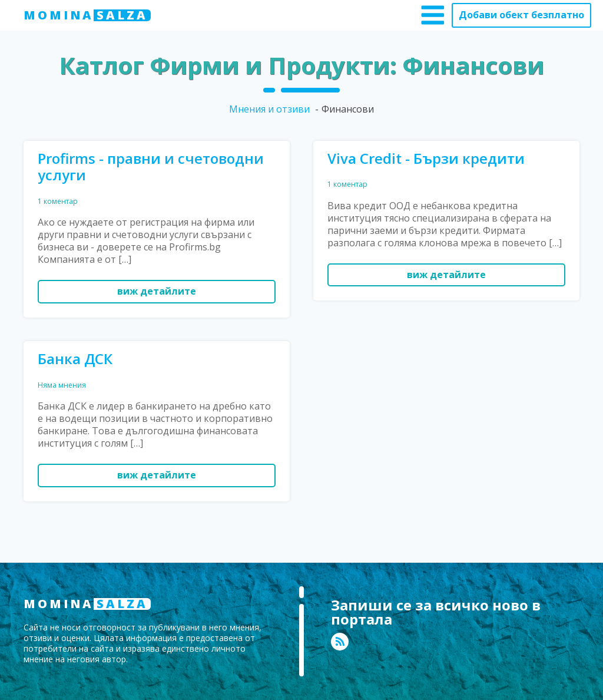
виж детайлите (157, 291)
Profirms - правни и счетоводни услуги (151, 167)
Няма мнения (62, 385)
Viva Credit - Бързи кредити (426, 159)
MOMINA (87, 15)
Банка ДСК (75, 359)
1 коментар (58, 201)
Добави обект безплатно (521, 15)
